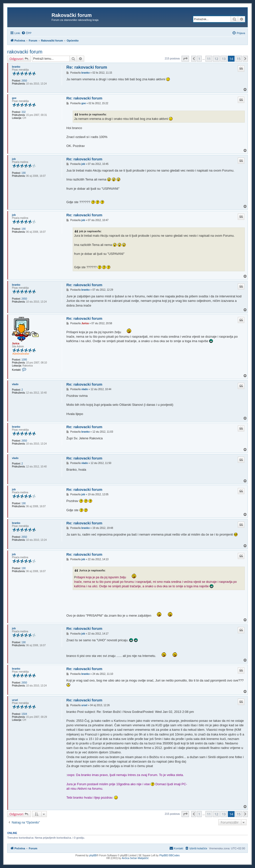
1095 (24, 360)
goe (14, 98)
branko (16, 67)
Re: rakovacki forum (87, 67)
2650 (24, 81)
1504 (24, 714)
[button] (185, 59)
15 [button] (239, 59)
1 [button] (199, 59)
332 (24, 112)
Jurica (16, 343)
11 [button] (209, 59)
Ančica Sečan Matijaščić (135, 858)
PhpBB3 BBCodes (170, 855)
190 (24, 173)
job (14, 159)
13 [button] (224, 59)
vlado (15, 384)
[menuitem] (27, 33)
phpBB (93, 855)
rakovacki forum (25, 52)
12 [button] (216, 59)
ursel (15, 700)
